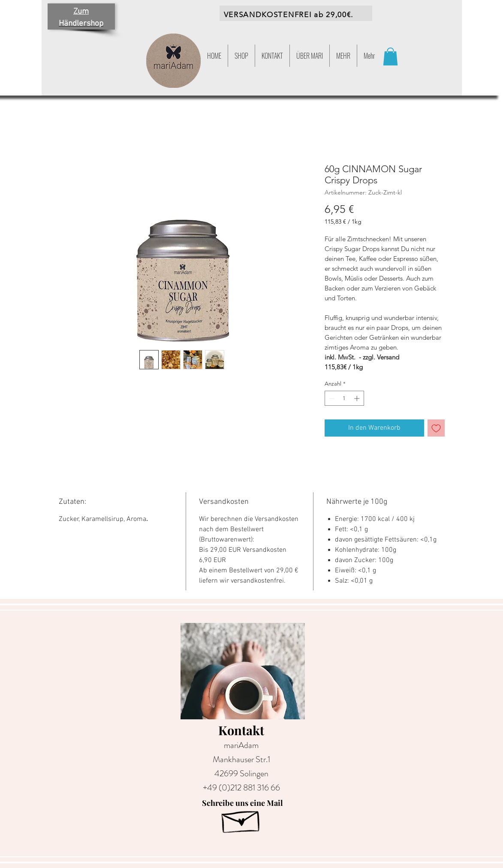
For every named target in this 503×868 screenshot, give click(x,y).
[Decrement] (331, 398)
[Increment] (358, 398)
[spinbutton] (344, 398)
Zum (81, 12)
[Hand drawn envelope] (241, 819)
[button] (343, 56)
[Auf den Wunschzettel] (436, 428)
